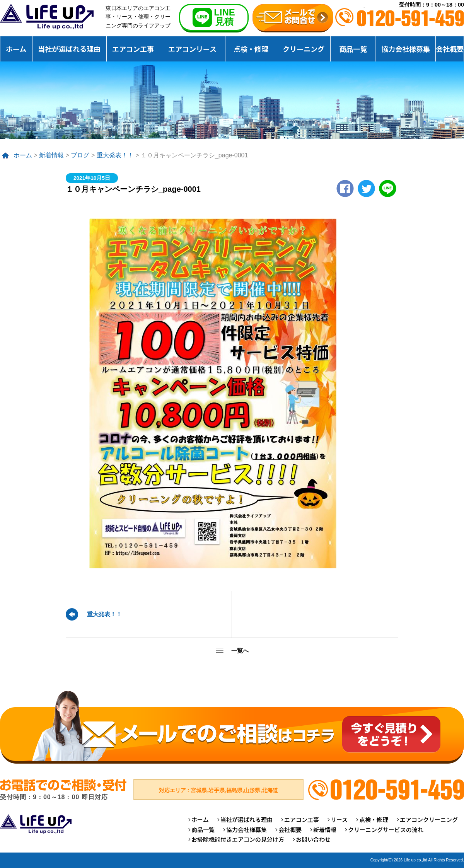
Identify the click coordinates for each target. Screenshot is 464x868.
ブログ (80, 155)
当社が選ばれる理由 (69, 49)
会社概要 (450, 49)
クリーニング (304, 49)
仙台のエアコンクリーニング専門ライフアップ (47, 17)
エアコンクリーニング (429, 819)
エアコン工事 (133, 49)
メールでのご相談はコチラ (232, 727)
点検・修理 (251, 49)
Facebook (345, 188)
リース (339, 819)
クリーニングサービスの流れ (386, 830)
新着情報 (51, 155)
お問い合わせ (313, 839)
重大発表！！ (115, 155)
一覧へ (240, 651)
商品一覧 (353, 49)
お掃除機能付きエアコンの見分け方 (238, 839)
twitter (366, 188)
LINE (388, 188)
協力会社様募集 (406, 49)
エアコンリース (192, 49)
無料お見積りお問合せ (293, 18)
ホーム (16, 49)
